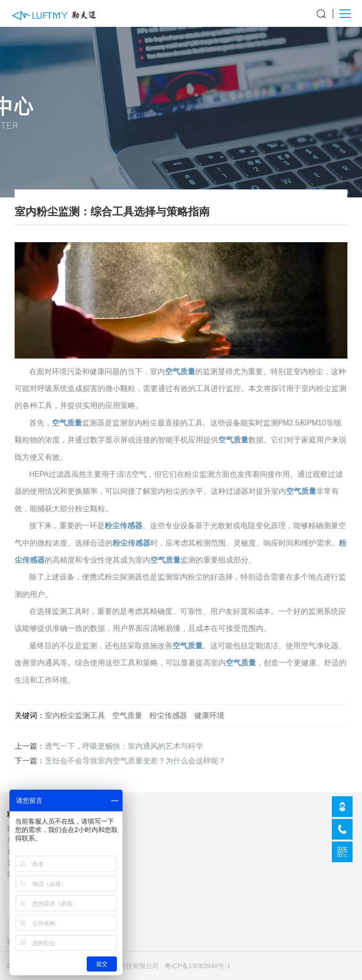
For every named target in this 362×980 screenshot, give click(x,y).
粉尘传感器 (123, 526)
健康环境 (209, 715)
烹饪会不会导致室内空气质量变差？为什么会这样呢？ (135, 761)
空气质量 (180, 372)
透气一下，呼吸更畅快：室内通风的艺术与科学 (124, 746)
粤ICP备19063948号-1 (197, 966)
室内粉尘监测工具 (75, 715)
